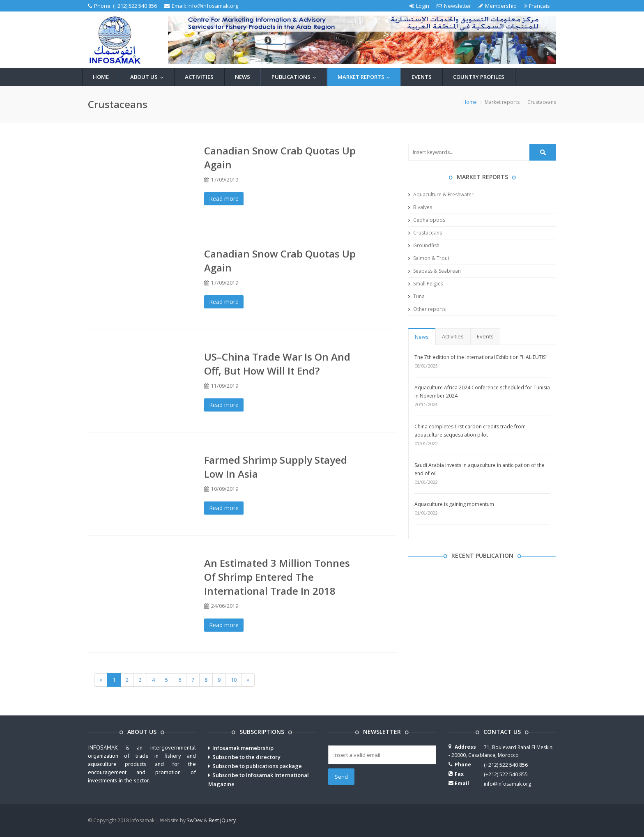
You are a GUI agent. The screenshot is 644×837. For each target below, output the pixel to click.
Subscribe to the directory (246, 757)
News (243, 77)
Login (419, 6)
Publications (296, 77)
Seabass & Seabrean (435, 271)
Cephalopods (427, 220)
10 (234, 680)
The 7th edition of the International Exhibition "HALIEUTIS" (481, 357)
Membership (498, 6)
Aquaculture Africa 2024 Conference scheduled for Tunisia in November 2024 (482, 392)
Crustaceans (425, 233)
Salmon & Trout (429, 258)
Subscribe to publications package (257, 766)
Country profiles (479, 77)
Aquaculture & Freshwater (441, 194)
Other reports (427, 309)
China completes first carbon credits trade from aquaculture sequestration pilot (470, 431)
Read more (224, 199)
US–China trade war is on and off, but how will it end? (277, 364)
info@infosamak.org (213, 6)
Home (101, 77)
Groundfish (424, 245)
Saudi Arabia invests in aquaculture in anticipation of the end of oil (480, 469)
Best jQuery (222, 820)
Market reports (366, 77)
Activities (199, 77)
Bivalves (420, 207)
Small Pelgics (425, 284)
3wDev (195, 820)
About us (149, 77)
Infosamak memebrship (243, 748)
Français (537, 6)
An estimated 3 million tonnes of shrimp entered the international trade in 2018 (277, 577)
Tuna (416, 296)
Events (422, 77)
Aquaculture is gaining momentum (454, 504)
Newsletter (454, 6)
